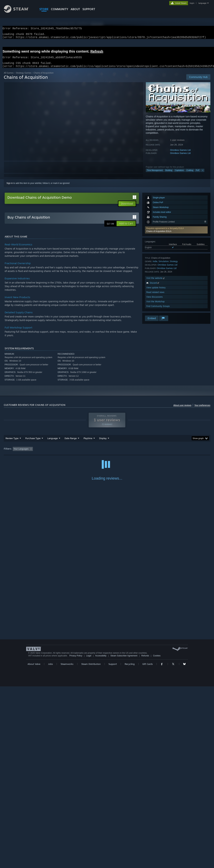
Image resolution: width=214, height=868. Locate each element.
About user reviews (182, 409)
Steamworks (67, 846)
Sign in (10, 187)
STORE (44, 9)
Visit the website (156, 282)
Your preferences (202, 409)
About (75, 9)
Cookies (157, 837)
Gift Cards (148, 846)
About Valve (34, 846)
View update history (156, 292)
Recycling (130, 846)
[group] (107, 453)
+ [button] (203, 174)
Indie (155, 265)
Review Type (12, 442)
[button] (176, 234)
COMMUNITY (60, 9)
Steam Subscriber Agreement (124, 837)
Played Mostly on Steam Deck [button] (107, 453)
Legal (89, 837)
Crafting (190, 174)
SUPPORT (89, 9)
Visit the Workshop (155, 306)
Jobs (50, 846)
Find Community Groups (158, 310)
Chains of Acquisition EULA (159, 235)
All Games (9, 77)
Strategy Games (24, 77)
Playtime (88, 442)
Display (103, 442)
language (202, 3)
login (192, 3)
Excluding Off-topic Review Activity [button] (56, 453)
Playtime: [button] (82, 453)
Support (113, 846)
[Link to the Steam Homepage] (19, 12)
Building (169, 174)
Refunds (145, 837)
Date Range (71, 442)
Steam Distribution (91, 846)
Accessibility (101, 837)
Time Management (155, 174)
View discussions (155, 301)
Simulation (164, 265)
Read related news (155, 296)
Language (53, 442)
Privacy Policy (76, 837)
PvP (198, 174)
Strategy (174, 265)
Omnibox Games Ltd (180, 154)
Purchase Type (33, 442)
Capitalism (179, 174)
